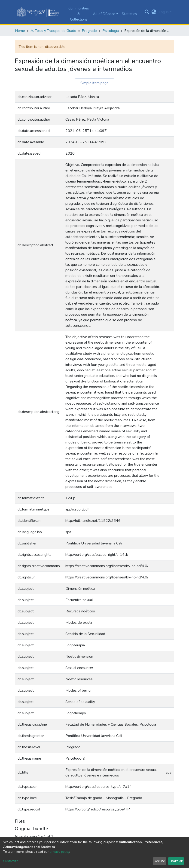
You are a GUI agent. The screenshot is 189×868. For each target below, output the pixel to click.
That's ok (176, 861)
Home (20, 31)
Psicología (111, 31)
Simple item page (94, 83)
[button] (154, 12)
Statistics (129, 14)
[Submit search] (147, 12)
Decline (159, 861)
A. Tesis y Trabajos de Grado (53, 31)
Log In (164, 12)
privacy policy (59, 852)
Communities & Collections (79, 14)
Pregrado (89, 31)
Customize (11, 861)
